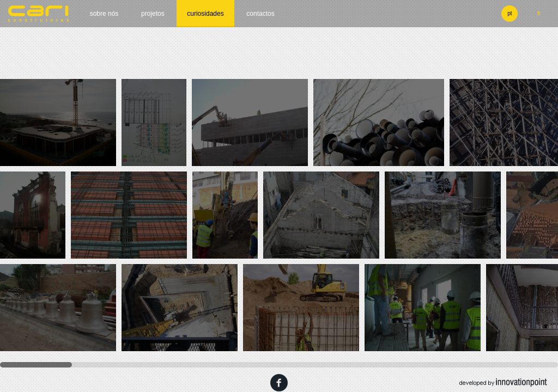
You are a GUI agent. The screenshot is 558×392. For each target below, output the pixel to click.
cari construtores (39, 14)
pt (510, 13)
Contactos (260, 14)
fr (539, 13)
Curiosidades (205, 14)
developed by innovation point (503, 383)
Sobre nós (104, 14)
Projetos (153, 14)
